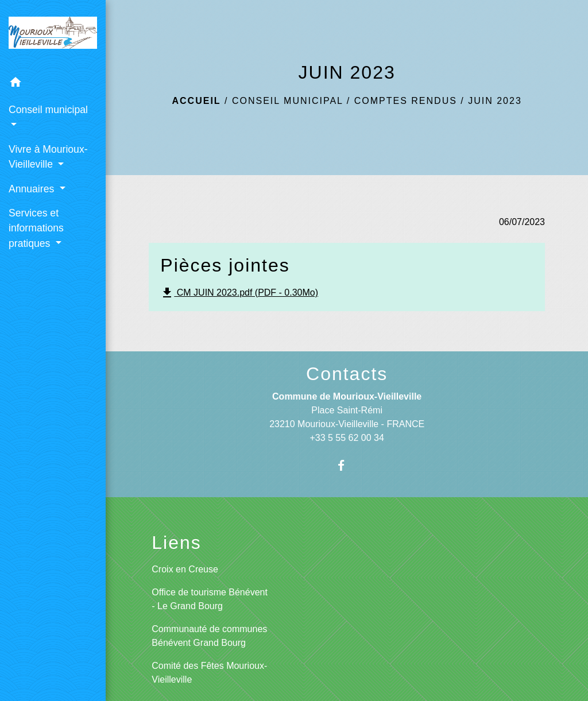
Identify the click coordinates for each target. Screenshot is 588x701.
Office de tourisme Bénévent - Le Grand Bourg (210, 599)
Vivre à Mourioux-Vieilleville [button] (48, 157)
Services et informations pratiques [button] (36, 228)
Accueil (197, 101)
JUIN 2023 (495, 101)
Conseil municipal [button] (48, 110)
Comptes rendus (406, 101)
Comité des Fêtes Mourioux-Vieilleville (209, 673)
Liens (177, 543)
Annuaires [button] (33, 189)
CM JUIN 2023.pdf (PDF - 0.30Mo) (239, 293)
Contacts (347, 374)
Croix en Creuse (185, 569)
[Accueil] (53, 35)
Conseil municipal (287, 101)
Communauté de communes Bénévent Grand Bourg (209, 636)
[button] (53, 84)
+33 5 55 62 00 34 (347, 438)
